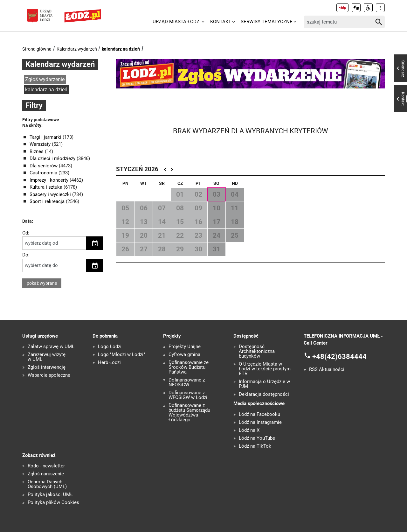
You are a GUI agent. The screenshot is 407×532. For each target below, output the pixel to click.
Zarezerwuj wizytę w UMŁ (47, 357)
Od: (26, 233)
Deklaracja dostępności (264, 394)
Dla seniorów (44, 166)
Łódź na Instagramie (260, 422)
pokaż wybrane (42, 283)
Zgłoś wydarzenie (45, 79)
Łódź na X (249, 430)
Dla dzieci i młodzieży (53, 158)
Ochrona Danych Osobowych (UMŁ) (47, 484)
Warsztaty (41, 144)
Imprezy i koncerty (50, 180)
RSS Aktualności (327, 370)
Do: (26, 255)
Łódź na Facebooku (259, 414)
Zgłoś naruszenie (46, 474)
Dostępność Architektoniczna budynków (257, 351)
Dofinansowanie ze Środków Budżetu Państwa (189, 367)
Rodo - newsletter (46, 466)
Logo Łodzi (110, 347)
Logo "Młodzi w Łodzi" (121, 355)
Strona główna (37, 49)
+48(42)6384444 (339, 356)
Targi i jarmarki (46, 137)
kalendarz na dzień (121, 49)
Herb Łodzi (109, 363)
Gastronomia (44, 173)
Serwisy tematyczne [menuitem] (267, 22)
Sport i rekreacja (48, 201)
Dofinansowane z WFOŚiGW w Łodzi (188, 395)
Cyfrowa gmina (184, 355)
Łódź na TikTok (255, 446)
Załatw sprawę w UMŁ (51, 347)
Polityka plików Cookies (53, 503)
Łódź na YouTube (257, 438)
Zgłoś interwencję (47, 367)
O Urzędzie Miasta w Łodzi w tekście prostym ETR (265, 369)
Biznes (37, 151)
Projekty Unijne (185, 347)
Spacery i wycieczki (51, 194)
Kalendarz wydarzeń (77, 49)
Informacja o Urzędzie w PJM (264, 384)
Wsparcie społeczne (49, 375)
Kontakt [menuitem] (221, 22)
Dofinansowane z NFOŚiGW (187, 382)
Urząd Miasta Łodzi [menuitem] (177, 22)
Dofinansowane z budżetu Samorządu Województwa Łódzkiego (189, 413)
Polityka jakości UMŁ (50, 495)
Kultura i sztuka (47, 187)
